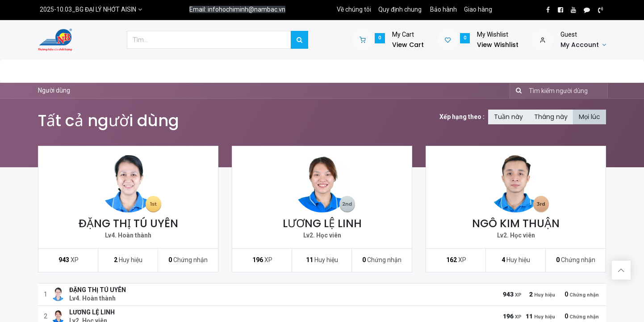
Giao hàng (478, 9)
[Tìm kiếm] (517, 91)
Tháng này (551, 117)
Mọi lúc (590, 117)
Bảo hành (443, 9)
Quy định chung (400, 9)
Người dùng (54, 90)
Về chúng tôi (354, 9)
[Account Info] (583, 45)
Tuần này (508, 117)
